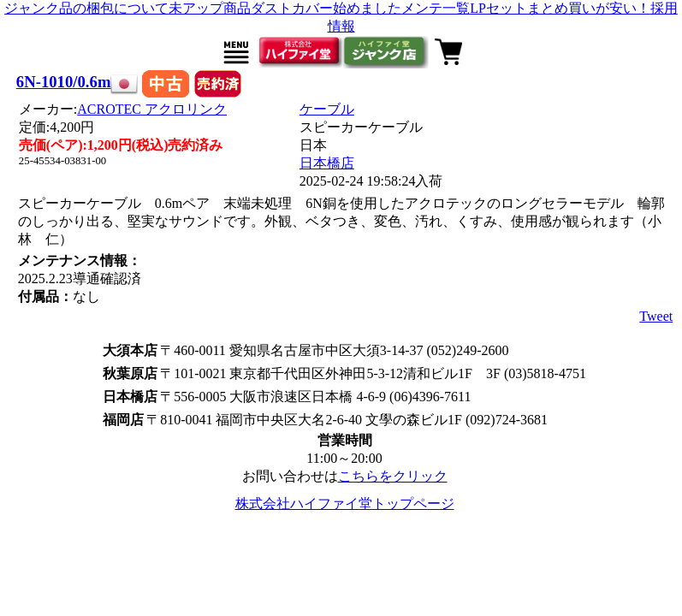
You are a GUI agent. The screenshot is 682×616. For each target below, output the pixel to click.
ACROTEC (152, 109)
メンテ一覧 (436, 8)
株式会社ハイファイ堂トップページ (345, 503)
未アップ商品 (210, 8)
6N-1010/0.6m (64, 82)
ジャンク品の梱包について (86, 8)
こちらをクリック (393, 476)
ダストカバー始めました (326, 8)
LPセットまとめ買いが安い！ (560, 8)
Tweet (656, 316)
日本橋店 (327, 163)
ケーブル (327, 109)
